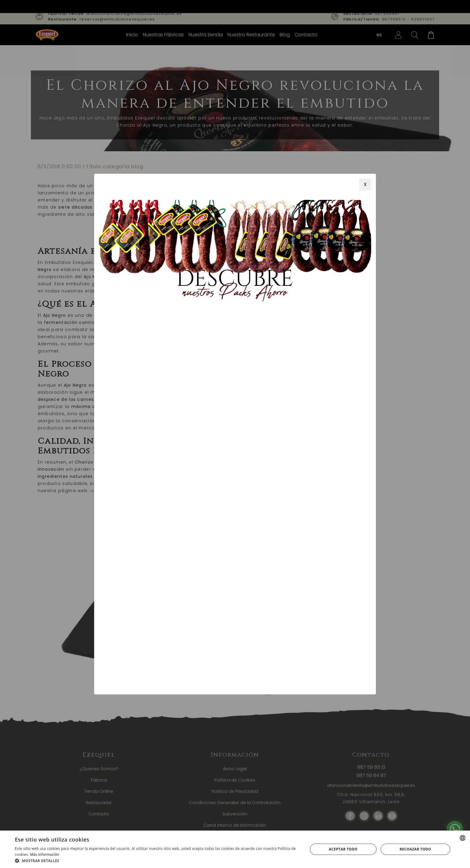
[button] (157, 861)
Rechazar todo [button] (415, 849)
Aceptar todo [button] (343, 849)
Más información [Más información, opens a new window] (45, 854)
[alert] (235, 849)
